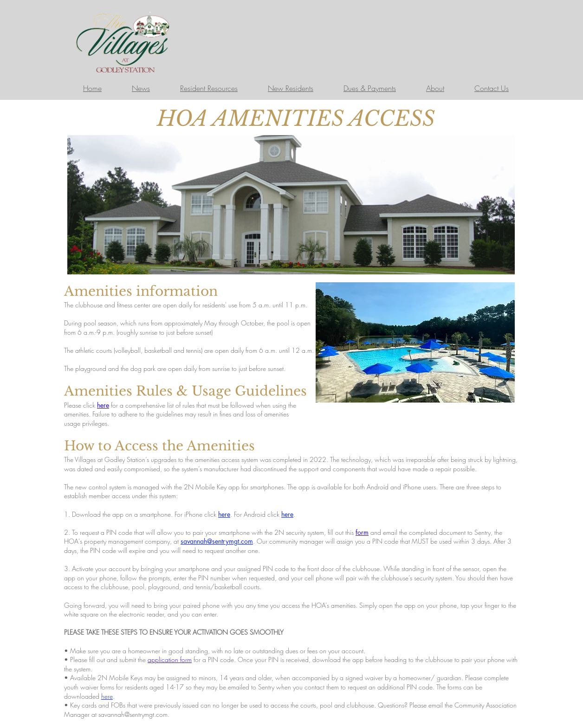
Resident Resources (209, 88)
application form (170, 660)
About (435, 88)
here (103, 405)
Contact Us (492, 88)
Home (92, 88)
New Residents (291, 88)
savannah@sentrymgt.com (133, 714)
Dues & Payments (370, 88)
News (141, 88)
